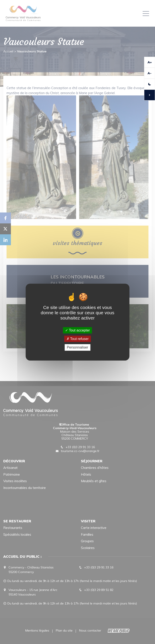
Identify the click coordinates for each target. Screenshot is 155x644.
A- (150, 73)
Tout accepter (77, 330)
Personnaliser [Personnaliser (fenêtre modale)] (78, 347)
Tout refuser (78, 339)
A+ (150, 62)
